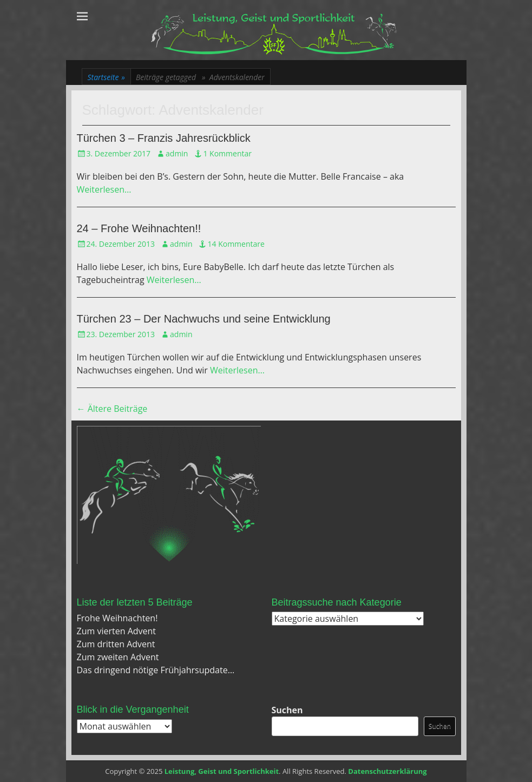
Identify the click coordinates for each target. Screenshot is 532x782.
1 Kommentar (227, 153)
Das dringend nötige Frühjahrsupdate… (156, 670)
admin (177, 153)
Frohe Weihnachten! (117, 618)
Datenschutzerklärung (387, 771)
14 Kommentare (236, 244)
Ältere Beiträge (112, 409)
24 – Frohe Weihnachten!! (139, 228)
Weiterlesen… (104, 189)
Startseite (106, 77)
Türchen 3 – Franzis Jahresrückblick (164, 138)
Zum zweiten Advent (118, 657)
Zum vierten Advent (117, 631)
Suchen (287, 710)
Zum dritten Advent (116, 644)
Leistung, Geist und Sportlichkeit (222, 771)
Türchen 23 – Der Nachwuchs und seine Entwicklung (204, 319)
